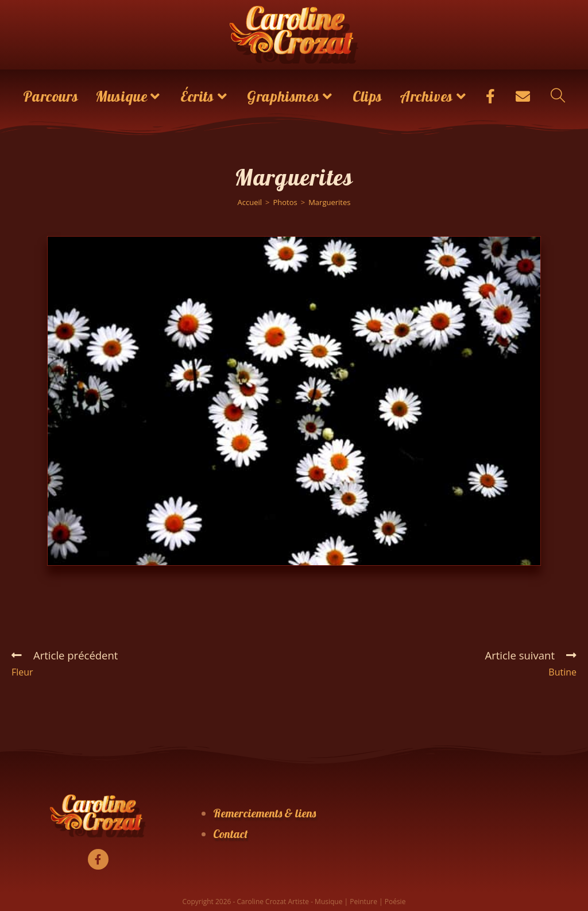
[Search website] (558, 96)
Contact (231, 834)
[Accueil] (250, 202)
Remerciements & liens (264, 813)
